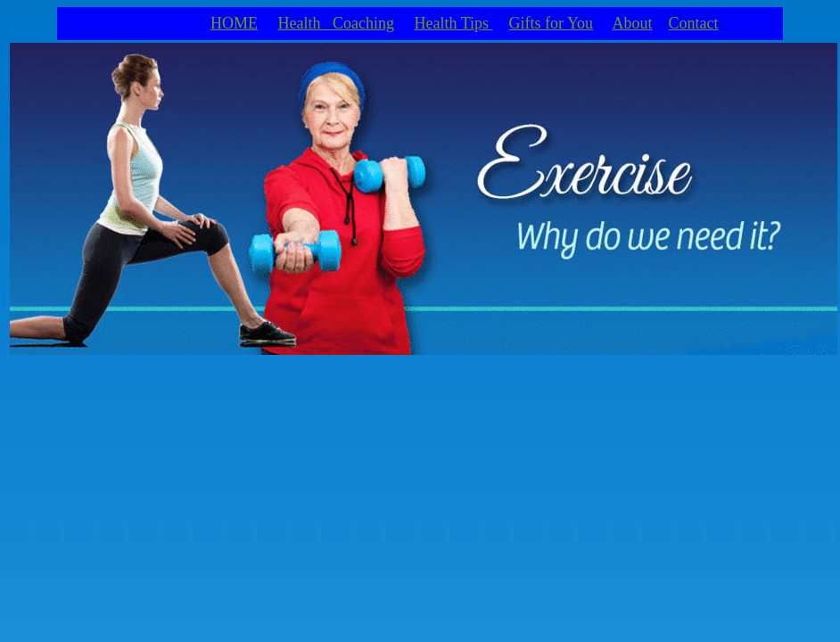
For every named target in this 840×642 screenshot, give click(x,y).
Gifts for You (552, 23)
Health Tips (454, 23)
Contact (694, 23)
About (633, 23)
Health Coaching (336, 23)
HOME (234, 23)
